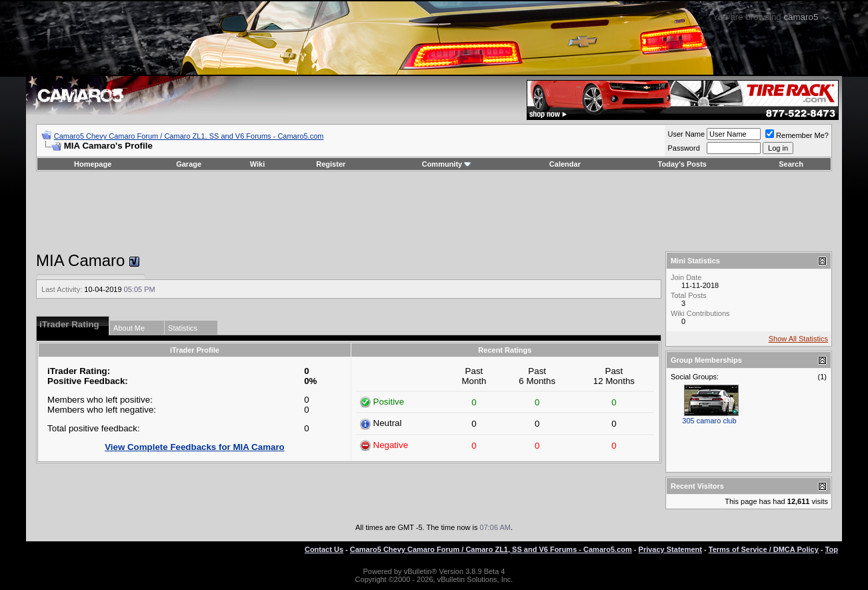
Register (331, 164)
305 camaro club (709, 421)
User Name (686, 134)
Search (791, 164)
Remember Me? (797, 135)
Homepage (93, 164)
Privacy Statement (670, 549)
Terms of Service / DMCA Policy (764, 549)
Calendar (565, 164)
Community (447, 164)
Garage (189, 164)
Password (683, 148)
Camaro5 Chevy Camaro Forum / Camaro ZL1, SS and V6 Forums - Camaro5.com (189, 136)
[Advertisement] (434, 211)
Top (832, 549)
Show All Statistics (798, 339)
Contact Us (324, 549)
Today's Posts (682, 164)
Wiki (258, 164)
